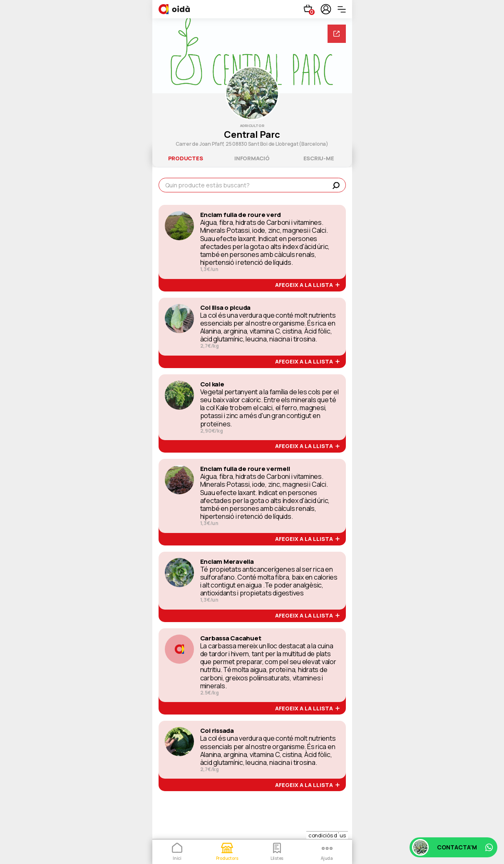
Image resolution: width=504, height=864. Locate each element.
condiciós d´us (327, 835)
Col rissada (217, 731)
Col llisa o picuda (226, 308)
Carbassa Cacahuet (231, 638)
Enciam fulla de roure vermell (245, 469)
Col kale (212, 384)
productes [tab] (186, 158)
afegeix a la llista (307, 285)
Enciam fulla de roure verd (241, 215)
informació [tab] (252, 158)
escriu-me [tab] (319, 158)
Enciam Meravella (227, 562)
